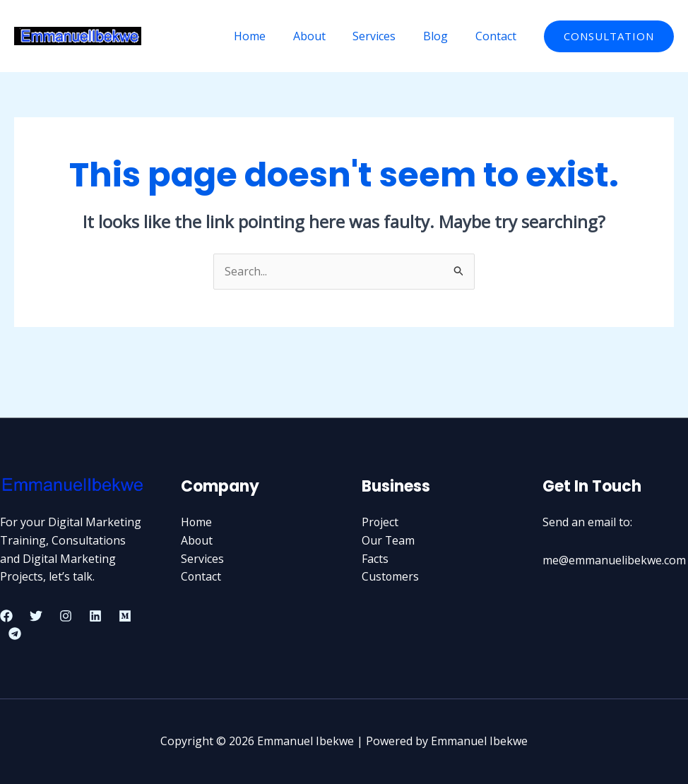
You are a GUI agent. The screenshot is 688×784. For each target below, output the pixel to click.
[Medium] (125, 616)
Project (380, 523)
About (326, 36)
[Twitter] (36, 616)
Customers (391, 576)
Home (271, 36)
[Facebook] (6, 616)
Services (386, 36)
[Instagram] (66, 616)
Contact (498, 36)
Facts (375, 559)
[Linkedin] (95, 616)
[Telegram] (15, 634)
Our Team (389, 540)
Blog (443, 36)
